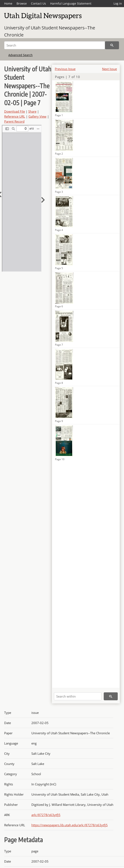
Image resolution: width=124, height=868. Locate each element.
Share (32, 111)
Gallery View (37, 116)
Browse (22, 3)
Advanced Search (20, 55)
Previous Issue (65, 69)
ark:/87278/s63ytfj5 (46, 815)
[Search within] (78, 696)
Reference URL (15, 116)
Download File (15, 111)
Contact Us (38, 3)
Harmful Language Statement (71, 3)
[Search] (55, 45)
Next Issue (109, 69)
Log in (118, 3)
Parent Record (14, 121)
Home (8, 3)
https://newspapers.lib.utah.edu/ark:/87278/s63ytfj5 (70, 825)
